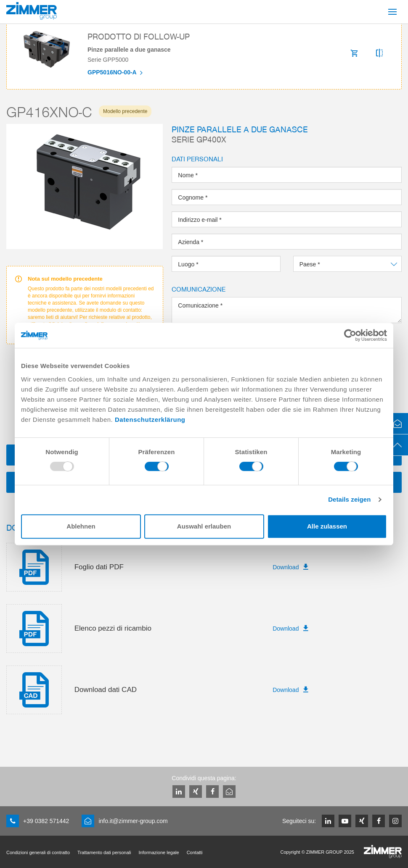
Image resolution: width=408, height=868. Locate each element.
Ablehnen (81, 526)
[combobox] (347, 264)
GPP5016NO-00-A (113, 72)
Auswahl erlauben (204, 526)
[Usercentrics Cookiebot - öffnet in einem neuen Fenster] (350, 335)
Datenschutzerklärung (150, 420)
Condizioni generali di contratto (38, 852)
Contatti (195, 852)
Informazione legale (159, 852)
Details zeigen (349, 499)
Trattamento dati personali (104, 852)
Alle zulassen (327, 526)
